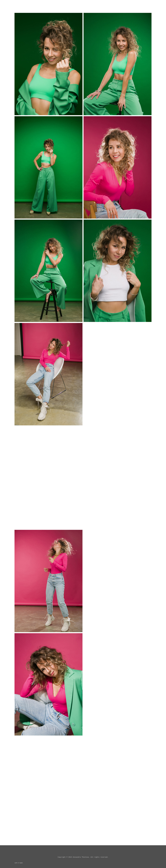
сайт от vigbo (19, 863)
